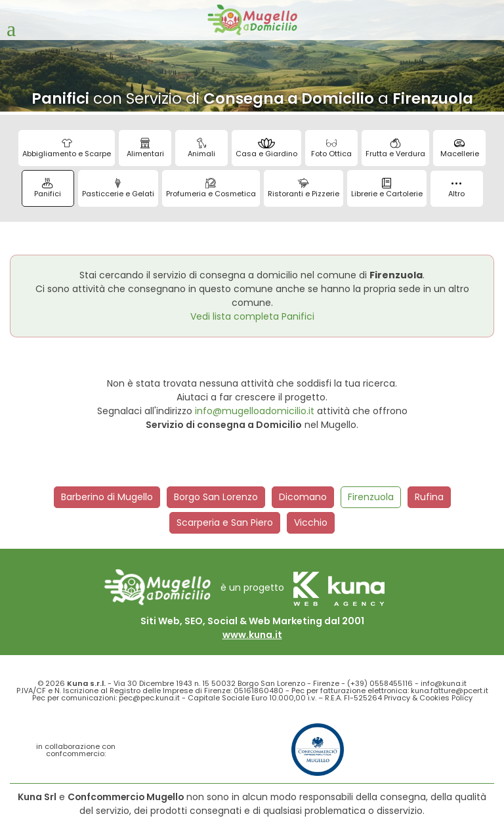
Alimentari (145, 148)
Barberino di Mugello (107, 497)
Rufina (429, 497)
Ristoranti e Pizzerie (304, 188)
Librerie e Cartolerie (387, 188)
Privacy (397, 698)
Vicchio (311, 522)
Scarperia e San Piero (225, 522)
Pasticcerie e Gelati (118, 188)
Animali (201, 148)
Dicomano (303, 497)
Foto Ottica (331, 148)
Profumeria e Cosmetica (211, 188)
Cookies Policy (446, 698)
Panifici (48, 188)
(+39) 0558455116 (380, 683)
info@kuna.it (444, 683)
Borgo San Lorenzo (216, 497)
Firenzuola (371, 497)
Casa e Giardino (266, 148)
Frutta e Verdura (395, 148)
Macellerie (460, 148)
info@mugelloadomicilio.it (255, 411)
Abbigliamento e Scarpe (67, 148)
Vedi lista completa (252, 316)
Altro (456, 191)
